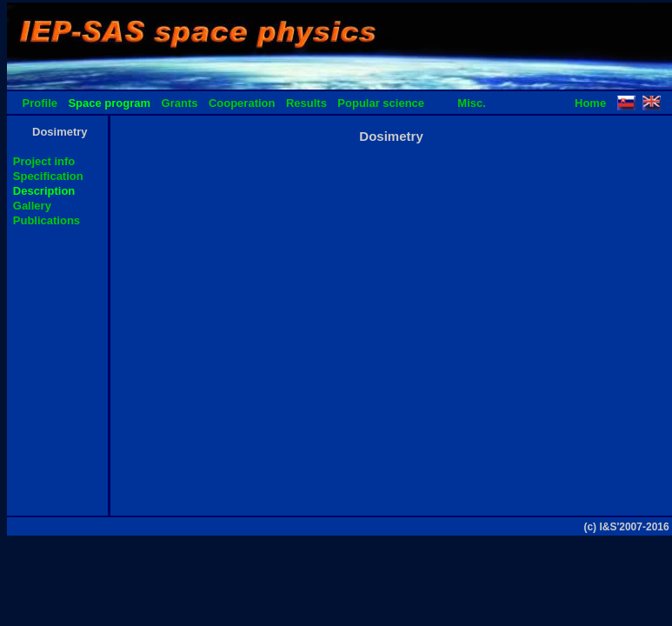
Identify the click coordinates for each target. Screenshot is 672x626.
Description (44, 191)
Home (590, 103)
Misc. (472, 103)
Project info (44, 161)
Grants (180, 103)
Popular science (381, 103)
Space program (109, 103)
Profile (40, 103)
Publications (47, 220)
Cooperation (242, 103)
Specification (48, 176)
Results (306, 103)
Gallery (32, 206)
